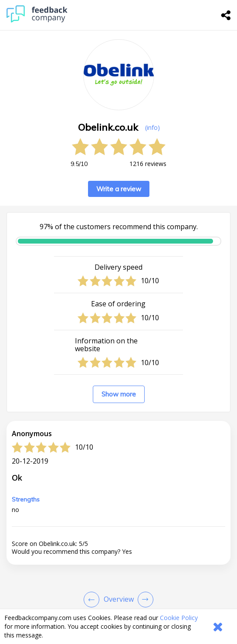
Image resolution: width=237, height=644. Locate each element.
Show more (119, 394)
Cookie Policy (179, 618)
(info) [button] (152, 127)
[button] (118, 601)
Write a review (119, 189)
